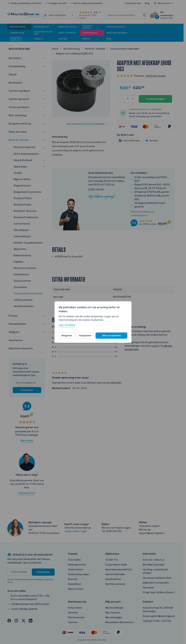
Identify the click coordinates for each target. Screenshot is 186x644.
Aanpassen (85, 336)
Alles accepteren (112, 336)
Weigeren (67, 336)
